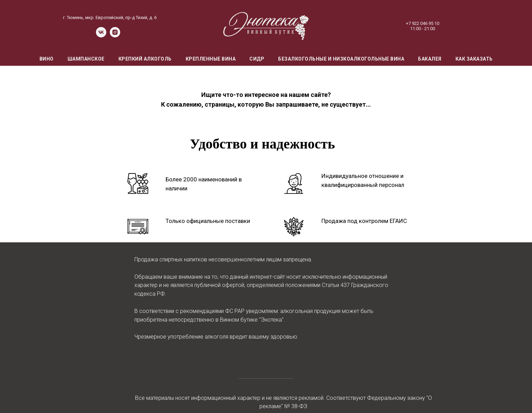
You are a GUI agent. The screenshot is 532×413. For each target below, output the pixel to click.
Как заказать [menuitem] (474, 59)
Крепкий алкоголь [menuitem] (145, 59)
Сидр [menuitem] (257, 59)
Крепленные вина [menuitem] (211, 59)
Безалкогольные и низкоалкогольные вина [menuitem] (341, 59)
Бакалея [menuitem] (430, 59)
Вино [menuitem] (47, 59)
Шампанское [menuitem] (86, 59)
